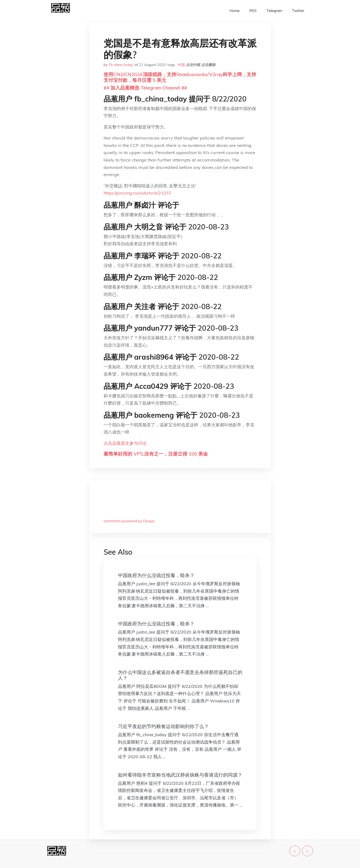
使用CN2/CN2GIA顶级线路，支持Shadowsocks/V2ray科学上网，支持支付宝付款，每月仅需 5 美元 (180, 77)
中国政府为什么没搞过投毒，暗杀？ (156, 575)
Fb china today (121, 65)
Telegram (274, 11)
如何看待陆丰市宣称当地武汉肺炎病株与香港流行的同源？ (180, 775)
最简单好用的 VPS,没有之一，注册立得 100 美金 (156, 454)
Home (235, 11)
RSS (253, 11)
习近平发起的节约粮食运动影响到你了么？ (163, 726)
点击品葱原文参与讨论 (125, 443)
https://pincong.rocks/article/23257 (138, 193)
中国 (181, 65)
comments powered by (129, 521)
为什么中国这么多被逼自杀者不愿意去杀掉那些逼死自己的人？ (180, 675)
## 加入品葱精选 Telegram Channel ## (145, 88)
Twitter (298, 11)
